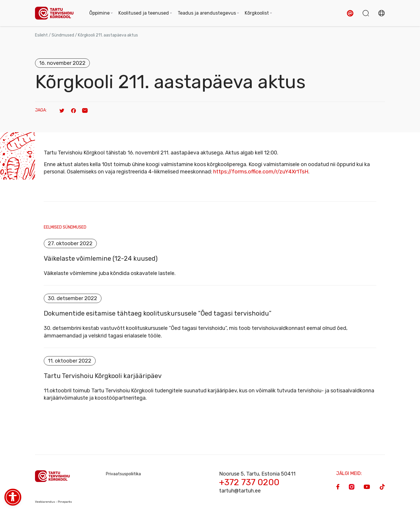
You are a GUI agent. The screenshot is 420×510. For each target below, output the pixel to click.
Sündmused (63, 35)
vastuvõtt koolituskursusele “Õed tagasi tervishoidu (163, 328)
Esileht (41, 35)
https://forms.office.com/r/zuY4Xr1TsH (261, 172)
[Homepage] (56, 13)
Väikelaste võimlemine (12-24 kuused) (101, 259)
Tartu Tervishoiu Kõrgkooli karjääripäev (103, 376)
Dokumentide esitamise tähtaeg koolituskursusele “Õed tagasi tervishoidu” (158, 314)
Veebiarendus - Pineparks (54, 502)
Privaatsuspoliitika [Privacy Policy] (123, 474)
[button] (350, 13)
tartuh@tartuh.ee (240, 491)
